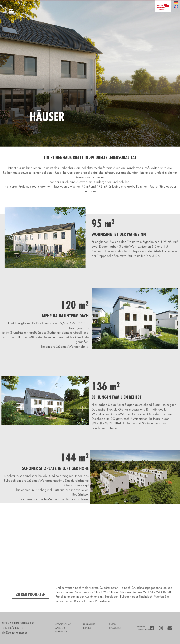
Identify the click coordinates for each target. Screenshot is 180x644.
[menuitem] (176, 2)
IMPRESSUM (142, 627)
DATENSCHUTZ (143, 630)
